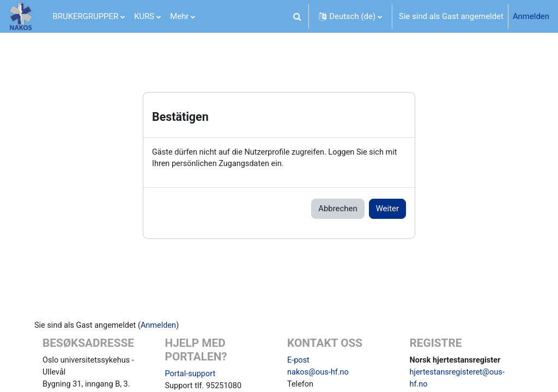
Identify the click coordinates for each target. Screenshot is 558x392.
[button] (297, 16)
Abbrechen (338, 209)
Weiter (387, 209)
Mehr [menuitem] (179, 16)
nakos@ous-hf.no (319, 374)
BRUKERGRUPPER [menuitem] (86, 16)
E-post (299, 362)
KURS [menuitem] (144, 16)
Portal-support (195, 375)
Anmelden (531, 16)
